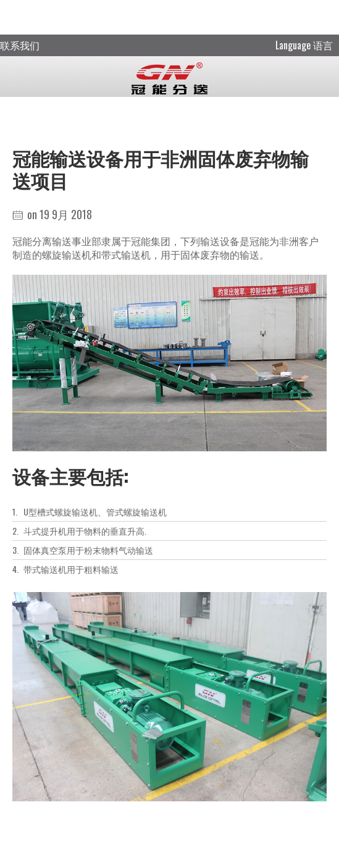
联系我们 (20, 45)
